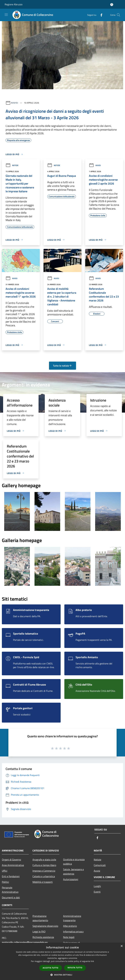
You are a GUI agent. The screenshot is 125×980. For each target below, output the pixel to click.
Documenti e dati (11, 897)
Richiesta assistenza (43, 937)
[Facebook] (100, 15)
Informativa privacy (73, 931)
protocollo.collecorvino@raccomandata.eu (25, 942)
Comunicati (100, 865)
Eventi (97, 892)
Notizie (12, 165)
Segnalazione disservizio (45, 926)
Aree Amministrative (13, 865)
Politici (5, 882)
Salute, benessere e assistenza (73, 871)
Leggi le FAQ (39, 931)
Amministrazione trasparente (72, 918)
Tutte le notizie (62, 366)
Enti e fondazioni (11, 876)
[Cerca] (118, 15)
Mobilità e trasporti (43, 882)
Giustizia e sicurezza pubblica (74, 862)
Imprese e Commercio (44, 871)
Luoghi (97, 886)
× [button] (122, 946)
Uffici (5, 871)
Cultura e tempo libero (44, 865)
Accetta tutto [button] (51, 968)
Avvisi (15, 103)
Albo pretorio (70, 926)
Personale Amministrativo (10, 890)
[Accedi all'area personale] (112, 5)
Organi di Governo (11, 860)
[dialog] (62, 961)
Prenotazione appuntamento (40, 918)
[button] (62, 975)
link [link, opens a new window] (92, 961)
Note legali (69, 937)
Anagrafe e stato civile (44, 860)
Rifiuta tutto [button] (75, 968)
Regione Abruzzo (14, 4)
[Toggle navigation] (6, 15)
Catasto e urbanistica (44, 876)
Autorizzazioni (71, 879)
